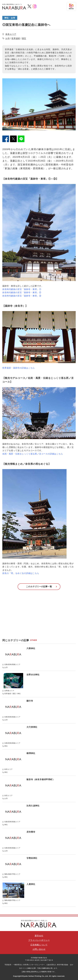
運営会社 (39, 936)
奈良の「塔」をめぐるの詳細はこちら (21, 573)
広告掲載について (39, 945)
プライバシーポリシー (39, 940)
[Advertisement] (39, 615)
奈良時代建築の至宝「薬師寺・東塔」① (22, 289)
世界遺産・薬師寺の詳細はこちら (19, 368)
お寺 (8, 38)
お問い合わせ (39, 949)
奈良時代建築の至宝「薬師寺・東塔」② (22, 292)
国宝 (24, 38)
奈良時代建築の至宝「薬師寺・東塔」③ (22, 296)
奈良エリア (11, 34)
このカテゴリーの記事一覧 (39, 587)
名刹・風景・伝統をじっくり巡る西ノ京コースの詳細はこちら (33, 454)
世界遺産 (16, 38)
